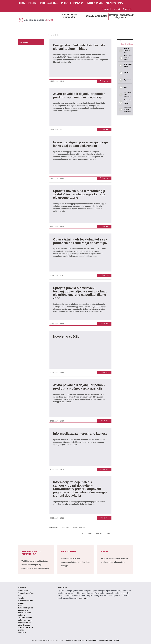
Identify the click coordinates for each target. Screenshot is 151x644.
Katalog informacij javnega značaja (105, 640)
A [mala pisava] (112, 9)
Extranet (21, 630)
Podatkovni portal (114, 3)
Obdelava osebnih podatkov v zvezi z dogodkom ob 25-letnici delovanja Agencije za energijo (26, 623)
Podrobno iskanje (127, 44)
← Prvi (81, 533)
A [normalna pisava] (114, 9)
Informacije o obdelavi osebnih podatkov (24, 613)
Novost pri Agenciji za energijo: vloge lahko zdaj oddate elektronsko (80, 144)
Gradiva (64, 3)
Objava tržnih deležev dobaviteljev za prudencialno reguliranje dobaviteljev (80, 241)
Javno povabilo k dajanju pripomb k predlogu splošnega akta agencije (79, 96)
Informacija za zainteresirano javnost (80, 434)
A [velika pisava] (117, 9)
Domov (22, 3)
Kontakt (21, 598)
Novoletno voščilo (66, 337)
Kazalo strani (23, 591)
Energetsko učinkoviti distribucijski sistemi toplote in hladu (79, 47)
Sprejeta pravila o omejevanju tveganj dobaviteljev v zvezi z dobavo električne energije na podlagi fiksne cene (80, 293)
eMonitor (21, 605)
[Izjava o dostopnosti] (119, 9)
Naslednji (99, 533)
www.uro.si (22, 632)
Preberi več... (82, 598)
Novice (42, 3)
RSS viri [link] (127, 9)
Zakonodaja (53, 3)
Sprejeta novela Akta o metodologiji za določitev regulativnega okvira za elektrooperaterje (79, 194)
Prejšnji (89, 533)
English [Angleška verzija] (105, 9)
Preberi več (104, 81)
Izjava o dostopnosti (25, 608)
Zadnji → (109, 533)
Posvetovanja (77, 3)
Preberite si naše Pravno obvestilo (78, 640)
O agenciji (32, 3)
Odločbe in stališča (94, 3)
